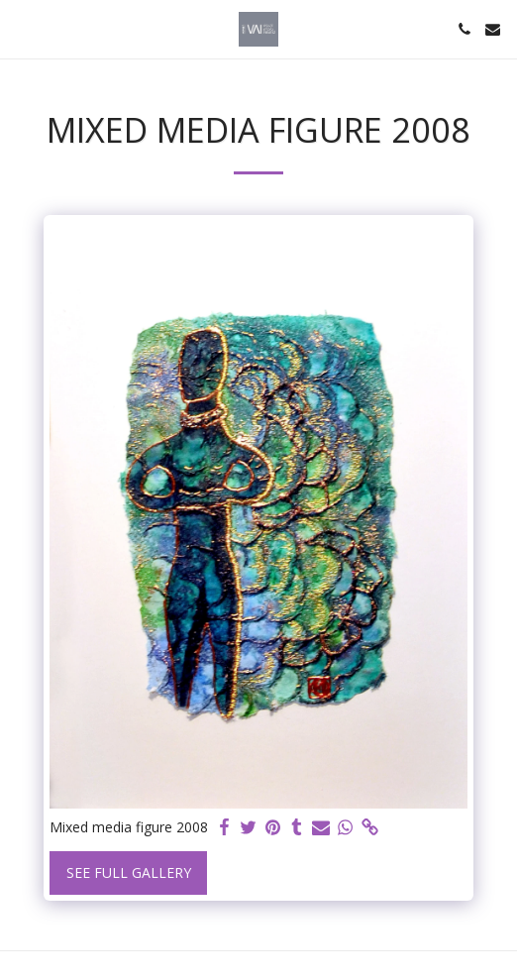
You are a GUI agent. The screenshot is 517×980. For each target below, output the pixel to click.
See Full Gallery (129, 872)
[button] (22, 28)
